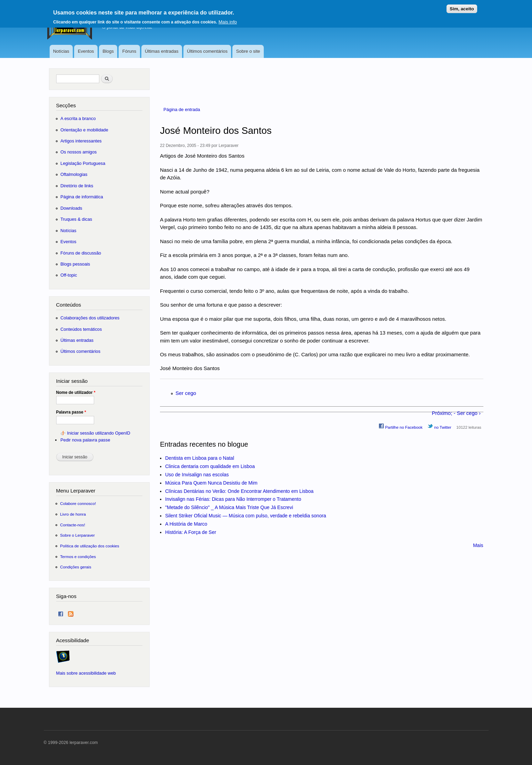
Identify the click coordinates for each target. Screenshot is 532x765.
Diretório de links (77, 186)
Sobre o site (248, 51)
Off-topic (69, 275)
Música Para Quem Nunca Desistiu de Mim (211, 483)
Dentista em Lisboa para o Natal (200, 458)
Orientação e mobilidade (84, 130)
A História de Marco (186, 524)
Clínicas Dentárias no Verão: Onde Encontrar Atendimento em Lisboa (239, 491)
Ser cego (186, 393)
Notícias (61, 51)
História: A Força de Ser (191, 532)
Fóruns (129, 51)
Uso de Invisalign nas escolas (197, 475)
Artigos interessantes (81, 141)
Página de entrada (182, 110)
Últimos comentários (207, 51)
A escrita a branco (78, 118)
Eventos (86, 51)
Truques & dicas (76, 219)
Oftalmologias (74, 174)
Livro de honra (73, 514)
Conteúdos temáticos (81, 329)
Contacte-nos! (73, 525)
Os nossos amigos (78, 152)
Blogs (108, 51)
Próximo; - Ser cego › (456, 413)
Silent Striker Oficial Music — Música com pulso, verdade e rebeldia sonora (246, 516)
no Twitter (439, 426)
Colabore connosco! (78, 503)
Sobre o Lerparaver (77, 535)
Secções (66, 105)
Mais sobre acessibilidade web (86, 673)
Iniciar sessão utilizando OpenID (98, 433)
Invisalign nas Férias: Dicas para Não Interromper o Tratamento (233, 499)
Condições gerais (76, 567)
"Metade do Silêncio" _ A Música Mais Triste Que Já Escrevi (229, 507)
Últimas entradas (162, 51)
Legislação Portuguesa (83, 163)
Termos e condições (78, 557)
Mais (478, 545)
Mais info (228, 20)
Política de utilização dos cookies (90, 546)
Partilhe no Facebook (401, 426)
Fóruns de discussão (81, 253)
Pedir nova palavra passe (85, 440)
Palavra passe (71, 412)
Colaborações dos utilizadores (90, 318)
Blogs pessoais (75, 264)
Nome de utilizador (76, 393)
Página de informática (82, 197)
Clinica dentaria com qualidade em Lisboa (210, 466)
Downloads (71, 208)
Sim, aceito (462, 7)
